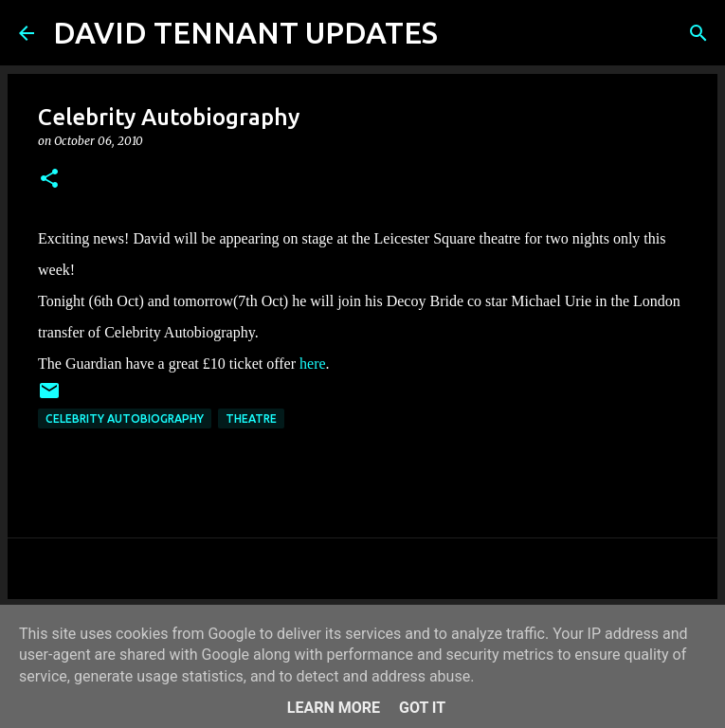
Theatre (251, 419)
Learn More (334, 708)
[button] (49, 180)
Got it (422, 708)
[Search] (464, 33)
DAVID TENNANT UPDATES (245, 32)
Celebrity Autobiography (125, 419)
